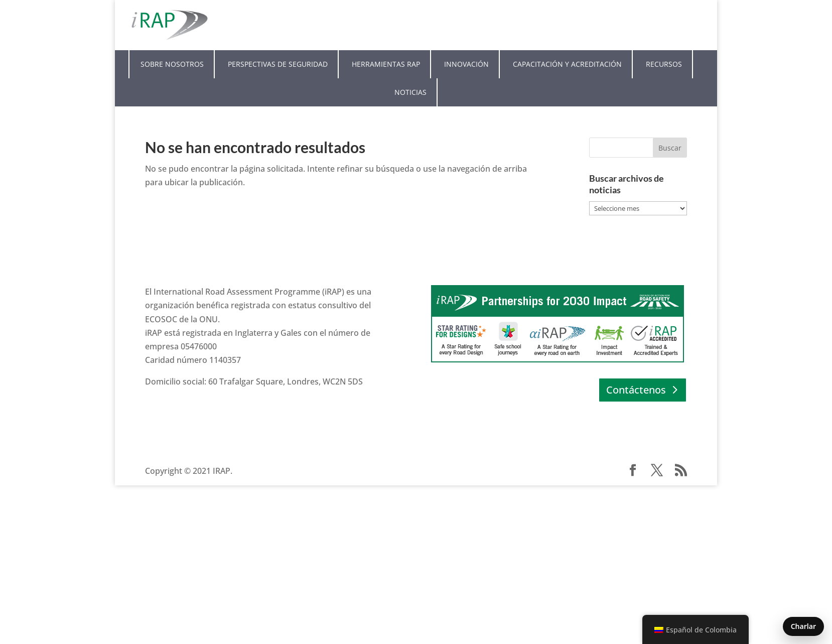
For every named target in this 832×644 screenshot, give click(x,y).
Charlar (803, 626)
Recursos (664, 64)
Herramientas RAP (386, 64)
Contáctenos (636, 390)
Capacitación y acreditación (567, 64)
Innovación (466, 64)
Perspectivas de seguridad (278, 64)
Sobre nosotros (172, 64)
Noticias (410, 92)
